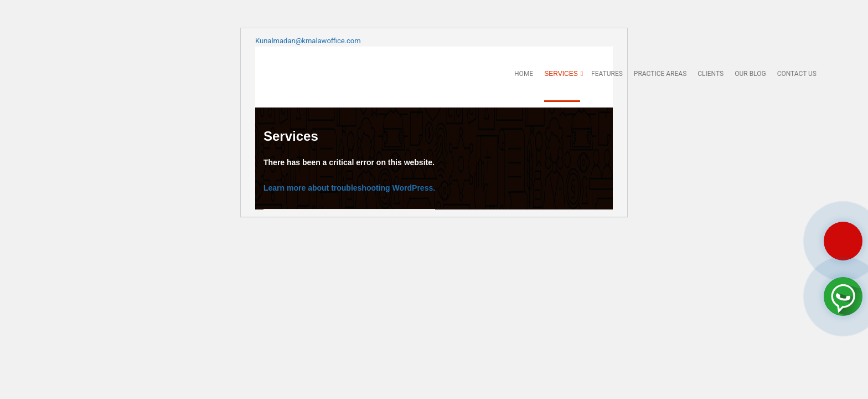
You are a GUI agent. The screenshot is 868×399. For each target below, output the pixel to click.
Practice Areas (660, 74)
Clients (711, 74)
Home (524, 74)
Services (562, 74)
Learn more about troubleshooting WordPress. (349, 188)
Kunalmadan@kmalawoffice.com (308, 41)
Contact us (797, 74)
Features (607, 74)
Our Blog (750, 74)
